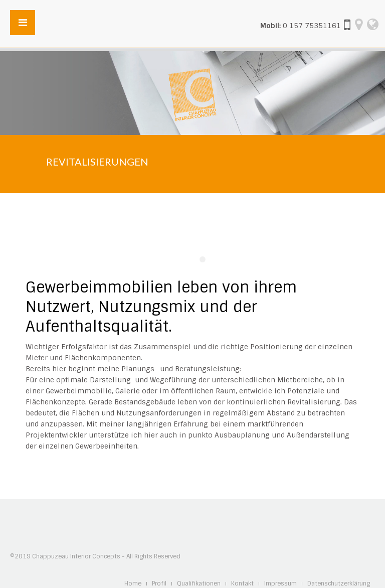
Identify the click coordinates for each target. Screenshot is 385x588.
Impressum (280, 584)
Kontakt (242, 584)
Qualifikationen (199, 584)
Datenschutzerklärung (339, 584)
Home (133, 584)
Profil (159, 584)
